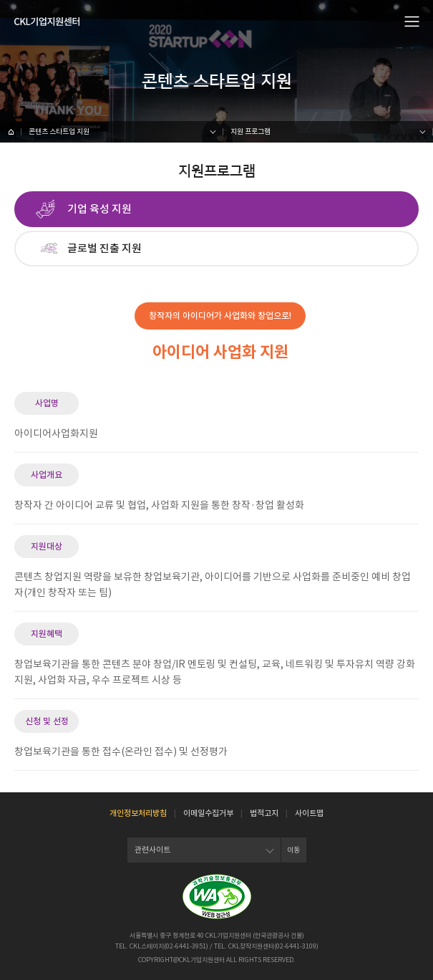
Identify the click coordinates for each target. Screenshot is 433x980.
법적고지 (264, 813)
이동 (293, 850)
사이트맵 (309, 813)
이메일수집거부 (208, 813)
